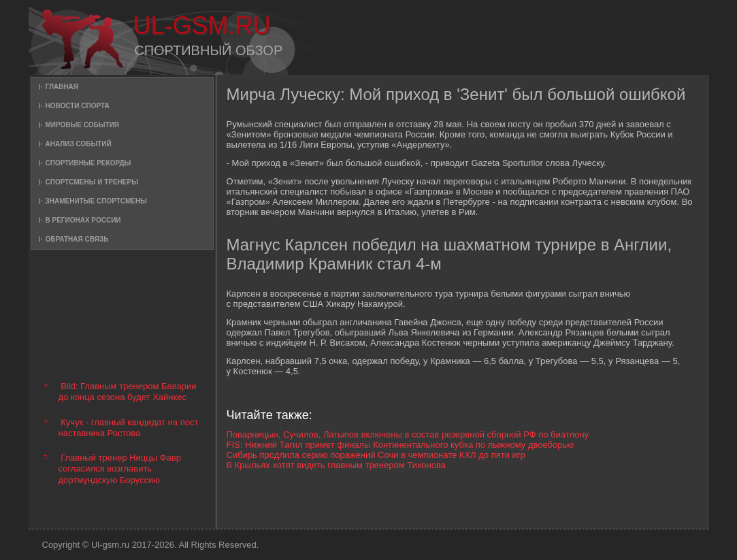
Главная (62, 87)
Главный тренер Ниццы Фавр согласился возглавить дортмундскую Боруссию (120, 469)
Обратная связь (77, 239)
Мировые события (83, 125)
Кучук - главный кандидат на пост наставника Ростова (129, 428)
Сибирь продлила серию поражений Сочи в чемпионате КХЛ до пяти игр (376, 455)
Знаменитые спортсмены (96, 201)
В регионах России (83, 220)
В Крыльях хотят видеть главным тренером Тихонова (336, 465)
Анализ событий (79, 144)
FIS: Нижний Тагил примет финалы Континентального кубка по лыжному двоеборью (400, 445)
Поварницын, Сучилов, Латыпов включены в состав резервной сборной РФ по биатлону (408, 434)
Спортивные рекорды (88, 163)
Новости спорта (78, 106)
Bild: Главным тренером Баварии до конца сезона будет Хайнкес (128, 392)
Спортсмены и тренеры (92, 182)
